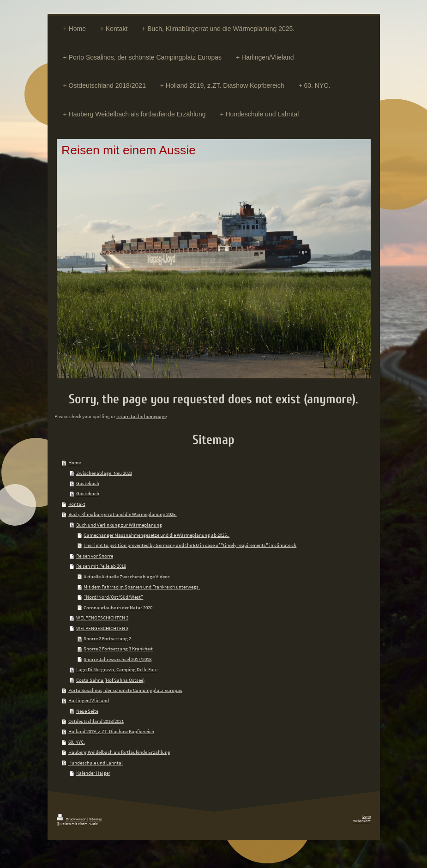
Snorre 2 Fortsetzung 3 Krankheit (118, 649)
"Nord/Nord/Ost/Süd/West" (113, 597)
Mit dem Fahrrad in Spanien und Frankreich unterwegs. (142, 587)
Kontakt (77, 504)
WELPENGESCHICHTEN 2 (102, 618)
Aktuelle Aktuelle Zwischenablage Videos (127, 577)
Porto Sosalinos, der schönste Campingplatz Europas (125, 690)
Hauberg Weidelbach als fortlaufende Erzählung (119, 752)
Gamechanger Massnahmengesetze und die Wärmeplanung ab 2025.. (156, 535)
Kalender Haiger (93, 773)
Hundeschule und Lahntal (96, 763)
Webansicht (362, 821)
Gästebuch (88, 483)
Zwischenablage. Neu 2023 (104, 473)
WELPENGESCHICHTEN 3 (102, 628)
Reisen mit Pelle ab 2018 (101, 566)
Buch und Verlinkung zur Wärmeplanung (119, 525)
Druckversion (72, 819)
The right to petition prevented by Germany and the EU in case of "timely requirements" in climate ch (190, 545)
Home (75, 462)
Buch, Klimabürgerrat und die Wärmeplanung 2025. (123, 514)
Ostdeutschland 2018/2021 (96, 721)
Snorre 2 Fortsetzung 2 (107, 638)
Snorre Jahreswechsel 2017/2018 (117, 659)
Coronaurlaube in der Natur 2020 (118, 607)
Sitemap (96, 819)
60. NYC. (77, 742)
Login (367, 816)
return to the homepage (141, 416)
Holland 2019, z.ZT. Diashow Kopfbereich (111, 731)
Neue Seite (87, 711)
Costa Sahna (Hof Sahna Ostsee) (110, 680)
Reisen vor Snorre (95, 556)
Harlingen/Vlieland (89, 700)
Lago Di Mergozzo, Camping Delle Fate (117, 669)
